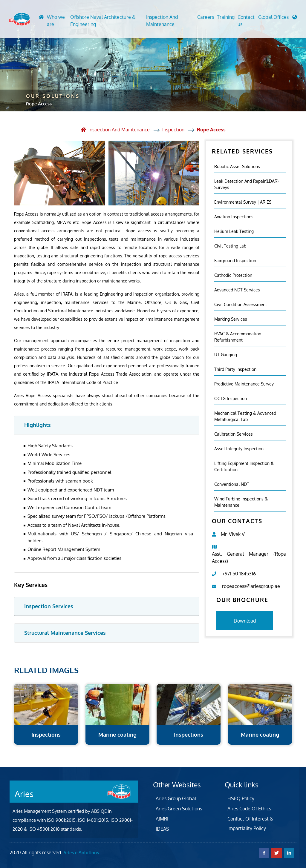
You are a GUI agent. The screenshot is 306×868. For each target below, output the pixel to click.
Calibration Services (234, 434)
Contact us (246, 21)
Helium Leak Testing (234, 231)
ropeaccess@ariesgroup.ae (251, 586)
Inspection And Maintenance (162, 21)
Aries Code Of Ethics (249, 809)
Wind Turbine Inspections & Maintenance (241, 502)
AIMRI (162, 819)
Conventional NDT (232, 484)
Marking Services (231, 319)
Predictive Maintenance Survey (244, 384)
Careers (206, 17)
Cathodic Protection (233, 275)
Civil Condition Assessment (241, 304)
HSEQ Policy (241, 798)
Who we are (56, 21)
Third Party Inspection (235, 369)
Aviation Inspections (234, 217)
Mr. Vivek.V (233, 534)
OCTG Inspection (231, 398)
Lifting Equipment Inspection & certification (244, 466)
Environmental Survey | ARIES (243, 202)
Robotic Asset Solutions (237, 166)
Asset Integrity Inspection (239, 449)
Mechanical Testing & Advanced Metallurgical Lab (245, 416)
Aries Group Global (176, 798)
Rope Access (211, 130)
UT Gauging (226, 355)
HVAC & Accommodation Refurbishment (238, 337)
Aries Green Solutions (179, 809)
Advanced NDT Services (237, 290)
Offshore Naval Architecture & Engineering (103, 21)
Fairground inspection (235, 261)
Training (226, 17)
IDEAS (162, 829)
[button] (278, 19)
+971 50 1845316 (239, 574)
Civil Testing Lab (230, 246)
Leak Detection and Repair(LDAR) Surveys (246, 184)
